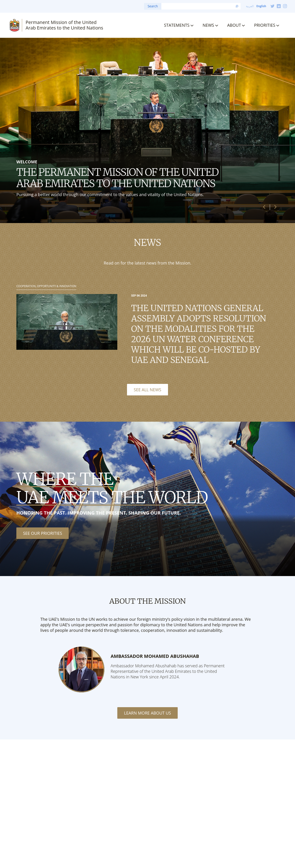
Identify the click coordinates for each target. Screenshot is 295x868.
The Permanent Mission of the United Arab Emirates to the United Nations (117, 178)
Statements (177, 25)
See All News (147, 390)
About (234, 25)
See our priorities (43, 533)
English (261, 6)
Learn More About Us (147, 713)
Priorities (265, 25)
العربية (250, 6)
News (208, 25)
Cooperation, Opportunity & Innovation (46, 286)
